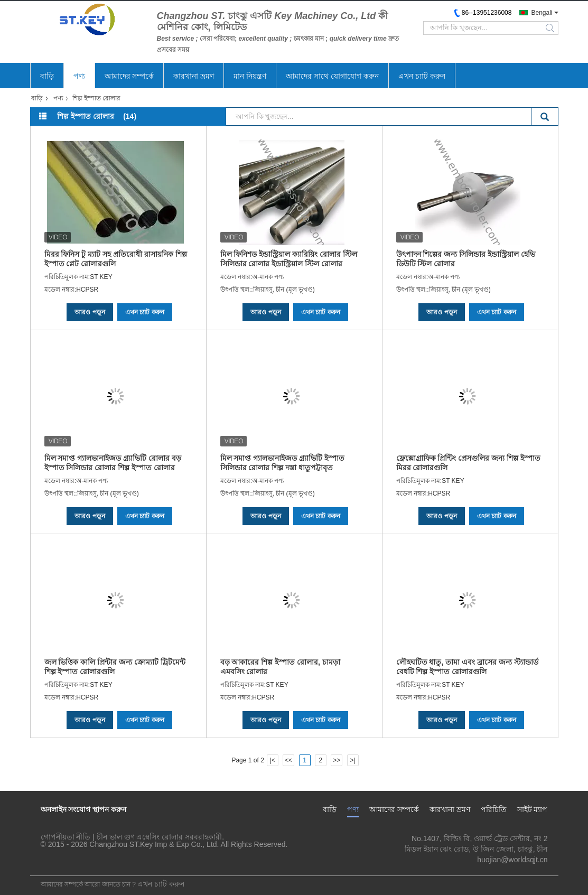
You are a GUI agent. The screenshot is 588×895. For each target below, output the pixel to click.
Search (545, 117)
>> (337, 760)
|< (273, 760)
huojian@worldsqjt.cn (512, 860)
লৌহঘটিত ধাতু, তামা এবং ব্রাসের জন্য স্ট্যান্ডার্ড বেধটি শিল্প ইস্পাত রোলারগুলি (467, 667)
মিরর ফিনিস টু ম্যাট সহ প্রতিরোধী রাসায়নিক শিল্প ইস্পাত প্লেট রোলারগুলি (116, 259)
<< (288, 760)
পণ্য (79, 76)
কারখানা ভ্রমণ (194, 76)
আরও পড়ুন (90, 312)
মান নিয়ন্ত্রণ (250, 76)
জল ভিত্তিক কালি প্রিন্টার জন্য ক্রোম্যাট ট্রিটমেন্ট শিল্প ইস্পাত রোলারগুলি (115, 667)
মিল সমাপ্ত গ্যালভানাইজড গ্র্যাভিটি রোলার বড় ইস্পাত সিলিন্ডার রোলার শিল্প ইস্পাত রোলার (113, 463)
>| (352, 760)
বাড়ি (47, 76)
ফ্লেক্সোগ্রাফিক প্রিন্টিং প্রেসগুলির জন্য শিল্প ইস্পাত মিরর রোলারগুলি (468, 463)
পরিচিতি (494, 809)
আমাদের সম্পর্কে (129, 76)
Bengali (542, 13)
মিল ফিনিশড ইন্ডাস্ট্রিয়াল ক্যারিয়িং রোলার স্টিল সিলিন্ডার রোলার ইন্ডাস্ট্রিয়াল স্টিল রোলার (289, 259)
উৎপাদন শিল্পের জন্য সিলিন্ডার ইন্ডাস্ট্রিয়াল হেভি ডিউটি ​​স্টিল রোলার (466, 259)
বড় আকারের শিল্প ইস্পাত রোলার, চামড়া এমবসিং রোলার (280, 667)
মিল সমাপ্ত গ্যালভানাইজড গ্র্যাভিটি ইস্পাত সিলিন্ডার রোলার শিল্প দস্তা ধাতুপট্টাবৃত (283, 463)
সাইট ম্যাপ (533, 809)
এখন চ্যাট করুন (422, 76)
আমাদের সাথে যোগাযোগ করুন (332, 76)
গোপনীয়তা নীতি (66, 837)
